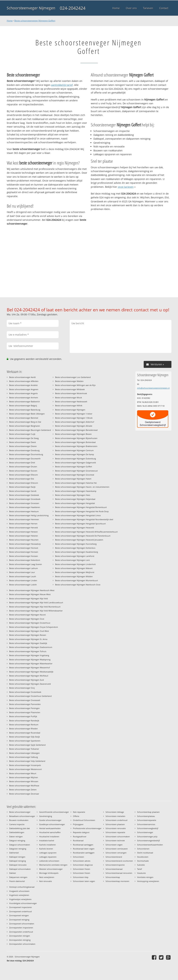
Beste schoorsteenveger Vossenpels (25, 765)
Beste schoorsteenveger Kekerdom (25, 560)
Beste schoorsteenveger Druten (23, 467)
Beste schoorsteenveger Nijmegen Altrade (74, 426)
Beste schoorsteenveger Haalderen (25, 507)
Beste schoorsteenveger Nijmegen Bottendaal (75, 442)
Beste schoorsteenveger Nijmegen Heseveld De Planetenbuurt (83, 536)
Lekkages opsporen (48, 853)
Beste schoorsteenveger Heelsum (24, 511)
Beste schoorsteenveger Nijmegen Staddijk (28, 643)
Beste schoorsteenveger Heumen (24, 540)
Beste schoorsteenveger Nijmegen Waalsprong (30, 660)
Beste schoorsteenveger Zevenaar (24, 794)
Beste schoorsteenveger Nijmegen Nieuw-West (30, 594)
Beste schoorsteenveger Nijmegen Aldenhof (75, 422)
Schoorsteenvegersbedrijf (148, 840)
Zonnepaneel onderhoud (20, 911)
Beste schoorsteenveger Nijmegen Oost (27, 619)
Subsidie (141, 865)
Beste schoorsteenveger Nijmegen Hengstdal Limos (78, 515)
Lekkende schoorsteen (49, 861)
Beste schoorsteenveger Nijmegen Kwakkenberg (77, 552)
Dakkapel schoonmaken (20, 869)
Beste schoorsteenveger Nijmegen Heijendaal (75, 499)
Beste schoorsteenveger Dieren (23, 446)
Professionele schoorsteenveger (87, 828)
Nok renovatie (45, 881)
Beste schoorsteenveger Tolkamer (24, 749)
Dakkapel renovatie (18, 865)
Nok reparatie (79, 812)
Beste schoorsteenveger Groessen (24, 503)
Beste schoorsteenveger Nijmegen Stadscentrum (31, 647)
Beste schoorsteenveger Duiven (23, 471)
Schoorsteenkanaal (114, 869)
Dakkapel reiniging (18, 861)
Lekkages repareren (48, 857)
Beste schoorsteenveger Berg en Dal (25, 422)
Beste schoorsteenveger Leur (22, 572)
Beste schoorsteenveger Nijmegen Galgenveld (75, 463)
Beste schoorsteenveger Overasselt (25, 700)
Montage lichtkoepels (49, 873)
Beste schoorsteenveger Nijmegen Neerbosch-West (32, 590)
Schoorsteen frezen (82, 869)
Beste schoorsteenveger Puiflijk (23, 716)
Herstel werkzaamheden (50, 828)
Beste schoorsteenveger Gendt (23, 491)
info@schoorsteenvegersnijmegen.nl (153, 388)
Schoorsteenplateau (146, 816)
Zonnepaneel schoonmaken (22, 924)
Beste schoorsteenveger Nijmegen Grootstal (75, 475)
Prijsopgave (78, 824)
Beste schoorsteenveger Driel (22, 463)
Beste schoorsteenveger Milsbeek (70, 389)
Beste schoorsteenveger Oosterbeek (25, 692)
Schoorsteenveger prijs (147, 836)
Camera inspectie (17, 824)
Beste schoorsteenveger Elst (22, 479)
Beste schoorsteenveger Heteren (24, 536)
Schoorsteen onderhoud (116, 820)
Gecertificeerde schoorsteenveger (54, 812)
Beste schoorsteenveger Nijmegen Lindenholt (75, 564)
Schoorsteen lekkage (115, 812)
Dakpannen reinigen (18, 877)
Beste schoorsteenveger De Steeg (24, 438)
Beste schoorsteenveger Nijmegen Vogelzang (29, 655)
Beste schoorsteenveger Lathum (23, 568)
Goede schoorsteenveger (50, 820)
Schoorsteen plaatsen (115, 824)
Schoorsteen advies (82, 861)
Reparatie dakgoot (81, 832)
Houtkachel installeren (49, 836)
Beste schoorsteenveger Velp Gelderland (27, 761)
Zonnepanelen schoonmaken (22, 944)
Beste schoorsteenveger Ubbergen (24, 753)
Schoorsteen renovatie (116, 828)
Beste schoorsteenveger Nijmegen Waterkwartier (31, 664)
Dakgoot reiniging (17, 840)
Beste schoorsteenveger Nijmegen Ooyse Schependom (34, 627)
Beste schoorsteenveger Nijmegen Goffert (35, 21)
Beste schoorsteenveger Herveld (23, 528)
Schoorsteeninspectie (115, 865)
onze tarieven (126, 187)
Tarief (140, 869)
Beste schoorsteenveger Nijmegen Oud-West (29, 631)
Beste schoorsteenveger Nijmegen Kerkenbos (75, 548)
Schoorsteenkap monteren (117, 881)
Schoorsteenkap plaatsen (148, 812)
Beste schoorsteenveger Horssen (24, 552)
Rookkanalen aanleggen (84, 853)
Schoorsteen (79, 857)
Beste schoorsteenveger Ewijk (22, 487)
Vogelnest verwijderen (19, 895)
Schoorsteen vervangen (116, 853)
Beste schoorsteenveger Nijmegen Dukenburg (75, 459)
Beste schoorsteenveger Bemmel (24, 418)
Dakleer (13, 873)
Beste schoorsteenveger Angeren (24, 389)
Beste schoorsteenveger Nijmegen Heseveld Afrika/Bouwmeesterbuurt (86, 532)
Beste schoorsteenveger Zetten (23, 790)
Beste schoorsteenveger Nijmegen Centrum (74, 450)
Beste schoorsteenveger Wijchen (24, 777)
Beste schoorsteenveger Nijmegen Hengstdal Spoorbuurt (80, 524)
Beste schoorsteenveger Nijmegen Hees (73, 495)
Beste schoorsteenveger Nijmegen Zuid (27, 680)
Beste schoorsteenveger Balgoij (23, 406)
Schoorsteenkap (113, 877)
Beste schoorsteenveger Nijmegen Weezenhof (30, 668)
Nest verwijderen (47, 877)
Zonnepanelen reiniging (20, 940)
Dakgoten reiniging (18, 849)
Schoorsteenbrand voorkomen (119, 861)
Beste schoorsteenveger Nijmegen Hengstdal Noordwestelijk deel (84, 519)
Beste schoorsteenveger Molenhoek (71, 393)
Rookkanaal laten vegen (84, 849)
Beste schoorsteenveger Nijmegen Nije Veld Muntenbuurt (35, 607)
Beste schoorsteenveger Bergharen (25, 426)
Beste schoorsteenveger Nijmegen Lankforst (75, 556)
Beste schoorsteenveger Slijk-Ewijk (25, 737)
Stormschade (143, 861)
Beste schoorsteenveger (20, 812)
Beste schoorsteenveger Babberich (25, 402)
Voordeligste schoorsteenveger (23, 903)
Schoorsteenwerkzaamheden (150, 845)
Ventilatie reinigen (145, 877)
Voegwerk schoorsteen (19, 891)
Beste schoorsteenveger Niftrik (69, 406)
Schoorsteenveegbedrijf (148, 828)
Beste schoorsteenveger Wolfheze (24, 786)
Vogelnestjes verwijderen (20, 899)
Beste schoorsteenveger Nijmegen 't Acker (74, 414)
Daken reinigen (16, 836)
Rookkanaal (78, 840)
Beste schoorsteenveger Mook (69, 398)
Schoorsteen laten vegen (84, 881)
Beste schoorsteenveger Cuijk (22, 434)
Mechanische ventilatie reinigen (53, 865)
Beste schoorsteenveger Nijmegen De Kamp (75, 454)
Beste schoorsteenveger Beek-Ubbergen (27, 414)
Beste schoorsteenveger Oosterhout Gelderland (30, 696)
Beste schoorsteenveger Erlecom (24, 483)
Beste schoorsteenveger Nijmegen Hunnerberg (76, 544)
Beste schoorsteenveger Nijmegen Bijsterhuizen (76, 438)
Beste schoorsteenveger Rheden (23, 729)
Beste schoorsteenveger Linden (23, 580)
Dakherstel (14, 853)
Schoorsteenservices (146, 824)
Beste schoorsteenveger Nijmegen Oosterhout (30, 623)
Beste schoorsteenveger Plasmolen (25, 712)
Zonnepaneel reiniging (19, 920)
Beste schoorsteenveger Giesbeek (24, 495)
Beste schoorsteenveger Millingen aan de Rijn (75, 385)
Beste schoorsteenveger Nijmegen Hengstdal (75, 503)
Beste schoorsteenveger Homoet (24, 548)
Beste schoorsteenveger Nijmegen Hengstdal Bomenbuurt (81, 507)
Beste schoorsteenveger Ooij (22, 688)
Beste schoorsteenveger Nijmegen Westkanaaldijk (31, 672)
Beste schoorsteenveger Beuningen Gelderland (30, 430)
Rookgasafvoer (80, 836)
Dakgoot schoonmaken (20, 845)
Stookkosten (143, 857)
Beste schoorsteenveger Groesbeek (25, 499)
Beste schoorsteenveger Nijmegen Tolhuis (28, 651)
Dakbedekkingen (17, 832)
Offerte (76, 816)
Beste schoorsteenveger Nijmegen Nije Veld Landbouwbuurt (36, 602)
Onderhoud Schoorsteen (84, 820)
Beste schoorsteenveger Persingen (24, 708)
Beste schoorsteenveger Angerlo (23, 393)
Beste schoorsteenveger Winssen (24, 781)
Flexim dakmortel (17, 881)
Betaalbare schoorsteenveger (22, 816)
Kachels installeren (47, 845)
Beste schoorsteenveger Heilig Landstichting (29, 515)
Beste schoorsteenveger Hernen (23, 524)
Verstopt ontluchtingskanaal (22, 887)
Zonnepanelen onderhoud (21, 932)
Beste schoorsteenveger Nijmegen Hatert (73, 479)
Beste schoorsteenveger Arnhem (24, 398)
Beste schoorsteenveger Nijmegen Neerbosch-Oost (78, 585)
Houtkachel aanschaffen (50, 832)
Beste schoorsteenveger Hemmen (24, 519)
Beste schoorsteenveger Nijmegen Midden (74, 576)
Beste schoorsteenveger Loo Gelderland (73, 377)
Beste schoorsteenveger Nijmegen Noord (27, 615)
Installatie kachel (47, 840)
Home (10, 21)
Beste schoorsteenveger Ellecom (23, 475)
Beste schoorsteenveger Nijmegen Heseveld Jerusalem (79, 540)
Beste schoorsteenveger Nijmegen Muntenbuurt (77, 580)
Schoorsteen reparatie (115, 832)
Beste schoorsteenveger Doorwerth (25, 459)
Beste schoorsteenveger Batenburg (25, 410)
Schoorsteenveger (145, 832)
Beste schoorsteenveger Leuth (23, 576)
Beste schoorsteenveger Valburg (23, 757)
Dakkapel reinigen (17, 857)
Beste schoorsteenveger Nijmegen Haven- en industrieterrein (82, 487)
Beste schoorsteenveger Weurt (23, 773)
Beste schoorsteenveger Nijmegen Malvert (74, 568)
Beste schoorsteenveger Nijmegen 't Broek (74, 418)
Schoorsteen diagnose (83, 865)
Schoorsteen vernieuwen (117, 849)
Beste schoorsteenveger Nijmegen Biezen (73, 434)
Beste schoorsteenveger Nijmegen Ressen (28, 635)
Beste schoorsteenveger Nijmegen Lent (72, 560)
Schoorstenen (143, 849)
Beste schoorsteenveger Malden (69, 381)
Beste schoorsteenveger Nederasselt (71, 402)
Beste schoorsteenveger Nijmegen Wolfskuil (29, 676)
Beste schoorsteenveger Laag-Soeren (26, 564)
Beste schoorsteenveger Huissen (24, 556)
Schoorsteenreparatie (147, 820)
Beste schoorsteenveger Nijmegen (70, 410)
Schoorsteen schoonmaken (118, 836)
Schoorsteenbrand (114, 857)
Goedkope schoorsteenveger (52, 824)
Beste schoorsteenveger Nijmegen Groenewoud (76, 471)
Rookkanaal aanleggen (83, 845)
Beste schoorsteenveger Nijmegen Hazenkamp (76, 491)
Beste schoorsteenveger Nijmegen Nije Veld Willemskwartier (36, 611)
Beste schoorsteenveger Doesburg (24, 450)
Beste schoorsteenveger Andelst (23, 385)
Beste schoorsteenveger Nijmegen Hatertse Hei (76, 483)
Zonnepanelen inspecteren (21, 928)
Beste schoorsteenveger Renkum (24, 725)
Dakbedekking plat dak (19, 828)
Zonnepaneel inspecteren (21, 907)
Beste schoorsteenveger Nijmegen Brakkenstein (76, 446)
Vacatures (141, 873)
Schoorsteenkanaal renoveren (119, 873)
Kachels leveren (46, 849)
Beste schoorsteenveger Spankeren (25, 741)
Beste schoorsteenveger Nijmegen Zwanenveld (30, 684)
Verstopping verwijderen (148, 881)
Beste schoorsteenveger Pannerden (25, 704)
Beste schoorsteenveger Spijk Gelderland (27, 745)
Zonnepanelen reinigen (20, 936)
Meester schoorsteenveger (51, 869)
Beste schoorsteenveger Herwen (23, 532)
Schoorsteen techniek (115, 840)
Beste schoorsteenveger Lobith (23, 585)
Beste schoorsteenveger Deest (23, 442)
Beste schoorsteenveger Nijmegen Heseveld (75, 528)
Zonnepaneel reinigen (19, 915)
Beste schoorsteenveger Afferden (24, 381)
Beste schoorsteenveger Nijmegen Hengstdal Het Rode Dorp (82, 511)
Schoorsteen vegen (114, 845)
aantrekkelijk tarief (62, 85)
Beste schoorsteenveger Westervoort (25, 769)
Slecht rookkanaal (145, 853)
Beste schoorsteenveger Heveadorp (25, 544)
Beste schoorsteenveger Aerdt (22, 377)
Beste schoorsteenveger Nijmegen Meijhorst (75, 572)
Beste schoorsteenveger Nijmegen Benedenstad (76, 430)
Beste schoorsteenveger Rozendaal (25, 733)
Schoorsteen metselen (115, 816)
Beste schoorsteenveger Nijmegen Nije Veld (29, 598)
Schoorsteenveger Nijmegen (31, 8)
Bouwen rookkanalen (19, 820)
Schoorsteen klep (81, 877)
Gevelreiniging (46, 816)
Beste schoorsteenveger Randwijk (24, 721)
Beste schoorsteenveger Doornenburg (26, 454)
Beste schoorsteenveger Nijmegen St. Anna (28, 639)
